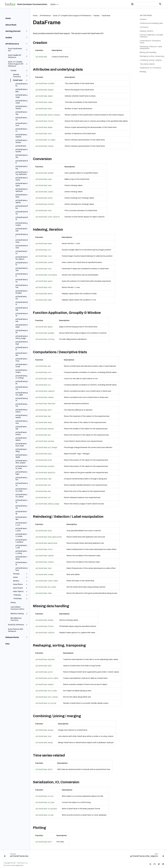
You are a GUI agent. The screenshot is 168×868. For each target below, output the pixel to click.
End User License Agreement (13, 865)
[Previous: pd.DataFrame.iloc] (17, 856)
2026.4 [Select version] (53, 4)
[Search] (149, 4)
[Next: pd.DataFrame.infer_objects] (146, 856)
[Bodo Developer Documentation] (10, 4)
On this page (146, 15)
